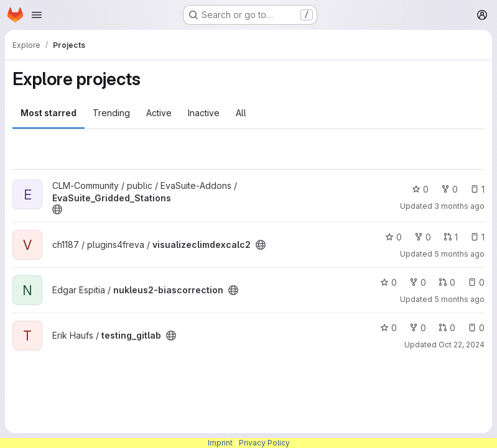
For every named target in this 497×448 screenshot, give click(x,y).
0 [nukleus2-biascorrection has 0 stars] (388, 282)
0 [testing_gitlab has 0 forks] (418, 328)
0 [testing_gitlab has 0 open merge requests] (447, 328)
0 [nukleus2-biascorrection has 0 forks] (418, 282)
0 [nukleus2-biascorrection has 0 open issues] (476, 282)
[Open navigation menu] (37, 15)
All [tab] (241, 113)
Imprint (220, 443)
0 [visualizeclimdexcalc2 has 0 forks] (423, 237)
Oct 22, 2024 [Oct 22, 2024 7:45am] (462, 345)
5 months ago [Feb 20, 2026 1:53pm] (459, 299)
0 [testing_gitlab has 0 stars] (388, 328)
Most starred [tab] (49, 113)
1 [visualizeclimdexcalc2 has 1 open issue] (477, 237)
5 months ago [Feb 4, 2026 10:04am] (459, 254)
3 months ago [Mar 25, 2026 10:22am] (459, 206)
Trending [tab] (111, 113)
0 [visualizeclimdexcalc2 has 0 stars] (393, 237)
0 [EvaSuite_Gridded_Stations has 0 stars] (420, 189)
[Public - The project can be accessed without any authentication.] (57, 209)
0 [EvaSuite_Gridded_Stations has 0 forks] (449, 189)
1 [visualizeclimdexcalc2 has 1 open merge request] (451, 237)
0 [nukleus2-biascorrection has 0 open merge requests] (447, 282)
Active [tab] (159, 113)
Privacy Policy (264, 443)
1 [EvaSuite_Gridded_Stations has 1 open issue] (477, 189)
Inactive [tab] (204, 113)
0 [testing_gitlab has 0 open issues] (476, 328)
